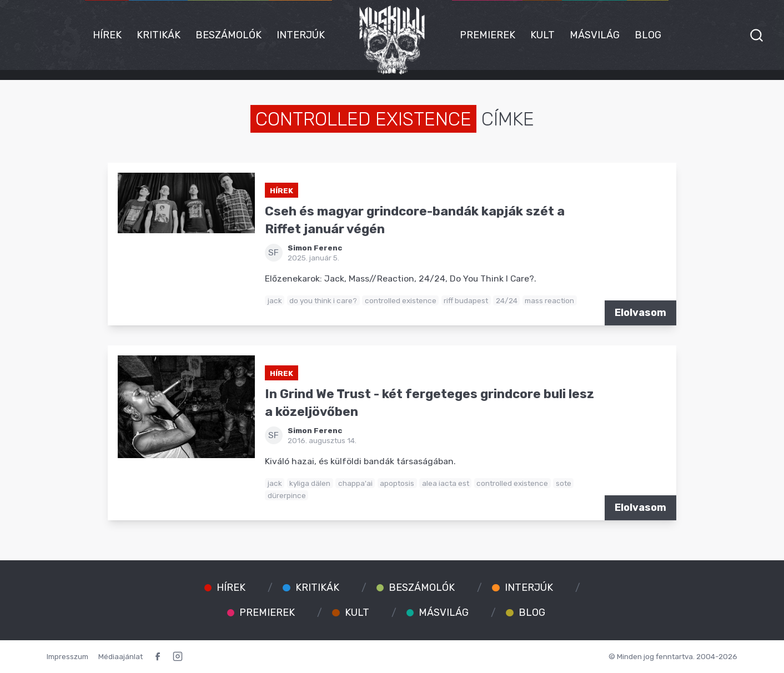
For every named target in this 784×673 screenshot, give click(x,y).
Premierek (488, 35)
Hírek (107, 35)
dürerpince (287, 495)
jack (275, 300)
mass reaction (549, 300)
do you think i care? (323, 300)
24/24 (507, 300)
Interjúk (301, 35)
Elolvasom (640, 313)
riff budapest (466, 300)
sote (564, 483)
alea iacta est (446, 483)
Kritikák (159, 35)
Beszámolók (228, 35)
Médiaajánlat (120, 656)
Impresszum (67, 656)
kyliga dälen (310, 483)
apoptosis (397, 483)
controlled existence (401, 300)
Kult (542, 35)
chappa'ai (355, 483)
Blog (648, 35)
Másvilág (595, 35)
